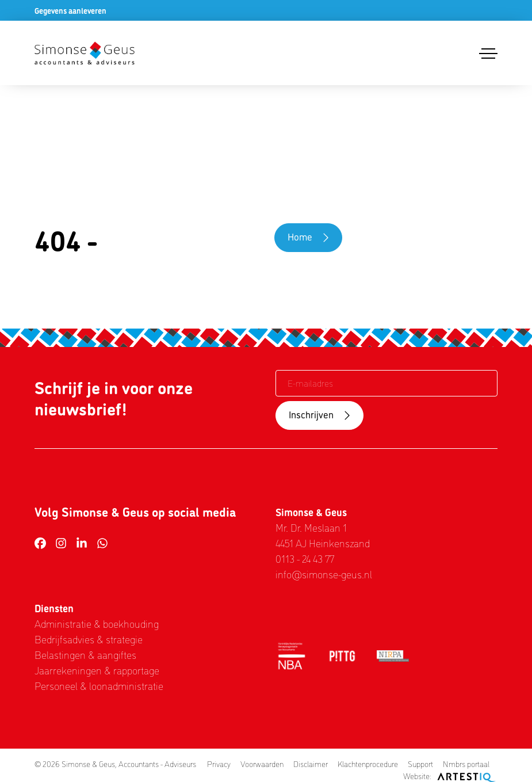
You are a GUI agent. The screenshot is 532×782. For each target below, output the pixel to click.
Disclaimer (311, 764)
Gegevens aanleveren (70, 10)
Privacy (219, 764)
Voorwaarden (262, 764)
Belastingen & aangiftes (85, 654)
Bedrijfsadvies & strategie (89, 639)
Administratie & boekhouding (97, 623)
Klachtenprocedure (368, 764)
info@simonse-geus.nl (324, 574)
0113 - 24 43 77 (305, 558)
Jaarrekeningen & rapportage (97, 670)
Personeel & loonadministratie (99, 685)
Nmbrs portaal (466, 764)
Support (420, 764)
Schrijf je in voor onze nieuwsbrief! (114, 398)
